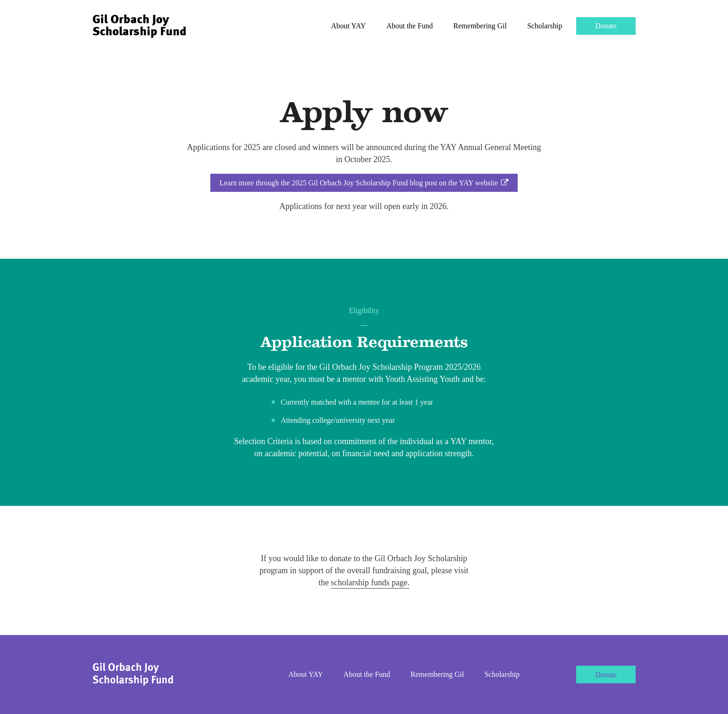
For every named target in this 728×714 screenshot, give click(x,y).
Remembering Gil (480, 26)
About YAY (348, 26)
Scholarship (545, 26)
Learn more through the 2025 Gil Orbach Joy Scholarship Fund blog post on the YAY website (364, 183)
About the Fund (409, 26)
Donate (606, 26)
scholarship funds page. (370, 583)
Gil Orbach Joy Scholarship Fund (140, 26)
